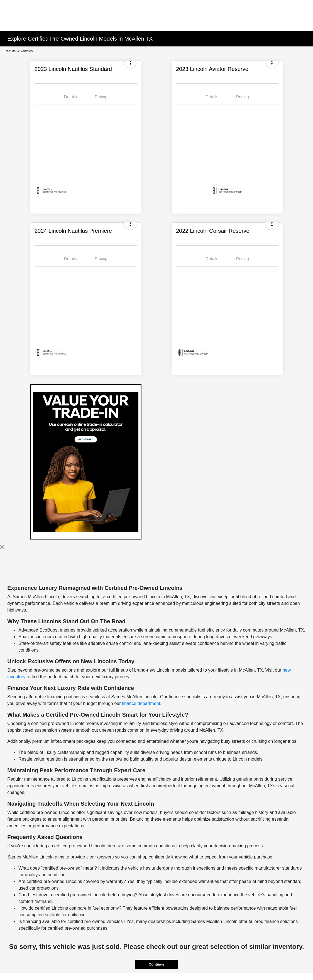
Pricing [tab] (101, 97)
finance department (141, 703)
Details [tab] (70, 97)
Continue (156, 964)
